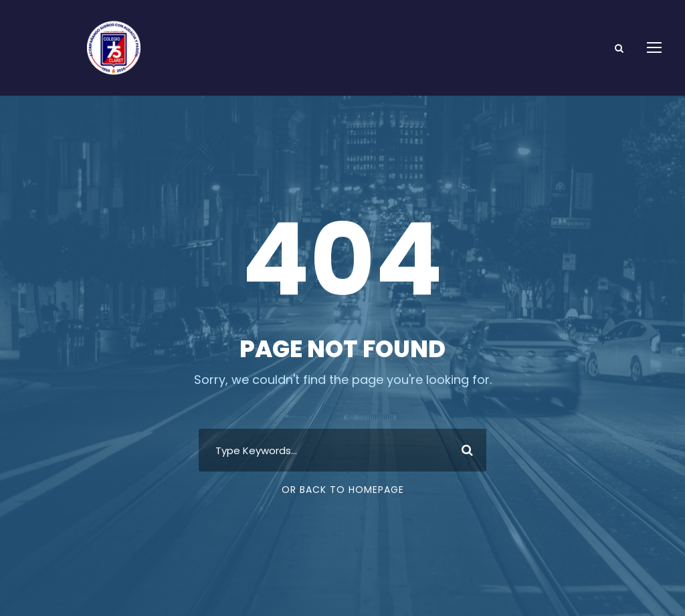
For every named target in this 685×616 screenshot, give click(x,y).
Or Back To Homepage (343, 490)
